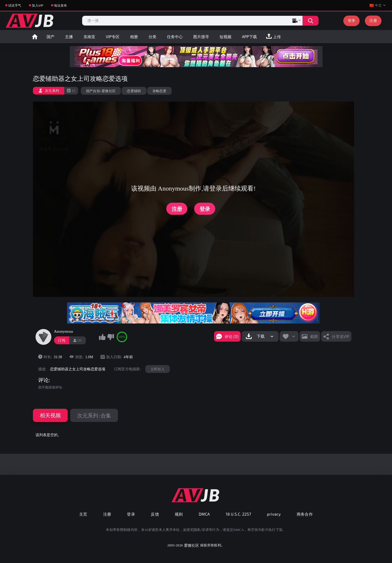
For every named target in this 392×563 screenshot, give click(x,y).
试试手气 (15, 5)
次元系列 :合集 (94, 415)
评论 (43, 380)
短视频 (225, 37)
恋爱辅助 (134, 91)
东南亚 (89, 37)
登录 (352, 20)
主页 (83, 514)
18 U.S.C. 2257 (238, 514)
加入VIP (38, 5)
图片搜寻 (201, 37)
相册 (134, 37)
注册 (373, 20)
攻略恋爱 (159, 91)
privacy (274, 514)
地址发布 (60, 5)
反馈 (155, 514)
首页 (35, 37)
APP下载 (249, 37)
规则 (179, 514)
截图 (314, 336)
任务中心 (175, 37)
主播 (69, 37)
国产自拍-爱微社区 (101, 91)
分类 (152, 37)
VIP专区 (113, 37)
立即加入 (158, 369)
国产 (51, 37)
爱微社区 (192, 545)
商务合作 (305, 514)
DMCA (204, 514)
